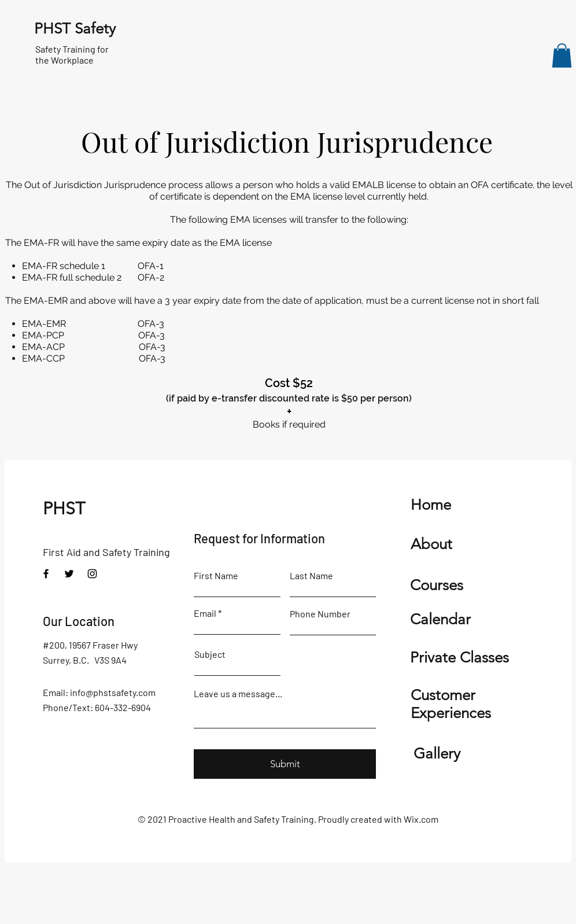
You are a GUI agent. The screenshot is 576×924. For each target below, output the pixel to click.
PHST (64, 509)
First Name (216, 576)
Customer (443, 695)
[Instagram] (92, 574)
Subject (210, 654)
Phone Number (320, 614)
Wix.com (421, 819)
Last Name (311, 576)
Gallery (437, 754)
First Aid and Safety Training (108, 552)
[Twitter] (69, 574)
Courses (437, 585)
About (431, 544)
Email (205, 613)
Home (431, 505)
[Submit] (285, 764)
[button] (562, 56)
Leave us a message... (238, 694)
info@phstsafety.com (113, 692)
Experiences (451, 713)
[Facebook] (46, 574)
